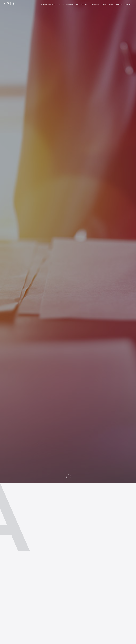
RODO (104, 4)
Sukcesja (70, 4)
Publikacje (94, 4)
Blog (111, 4)
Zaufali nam (82, 4)
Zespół (61, 4)
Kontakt (129, 4)
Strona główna (48, 4)
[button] (69, 478)
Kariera (119, 4)
